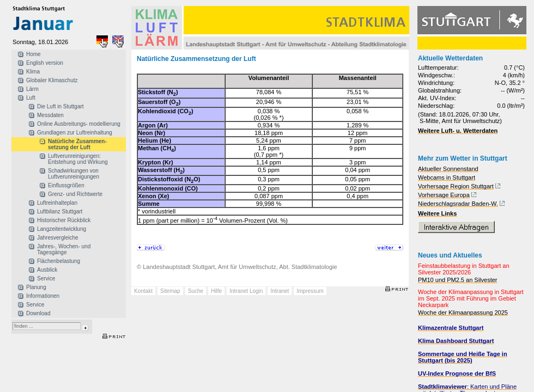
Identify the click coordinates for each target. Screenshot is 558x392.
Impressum (310, 291)
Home (34, 54)
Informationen (43, 296)
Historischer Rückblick (64, 220)
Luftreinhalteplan (57, 203)
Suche (196, 291)
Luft (31, 98)
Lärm (32, 89)
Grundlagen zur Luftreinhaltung (75, 133)
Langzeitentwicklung (62, 229)
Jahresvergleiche (58, 238)
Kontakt (143, 291)
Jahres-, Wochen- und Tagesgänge (64, 249)
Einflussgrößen (66, 185)
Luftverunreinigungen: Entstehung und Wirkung (78, 159)
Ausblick (47, 270)
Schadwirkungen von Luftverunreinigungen (74, 174)
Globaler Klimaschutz (52, 80)
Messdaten (50, 115)
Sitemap (170, 291)
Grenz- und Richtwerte (75, 194)
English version (45, 63)
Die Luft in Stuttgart (60, 106)
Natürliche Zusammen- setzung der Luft (77, 144)
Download (38, 313)
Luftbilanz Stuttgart (60, 212)
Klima (33, 72)
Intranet (280, 291)
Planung (36, 287)
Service (46, 278)
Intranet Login (246, 291)
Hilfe (216, 291)
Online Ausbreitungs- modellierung (79, 124)
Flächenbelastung (59, 261)
